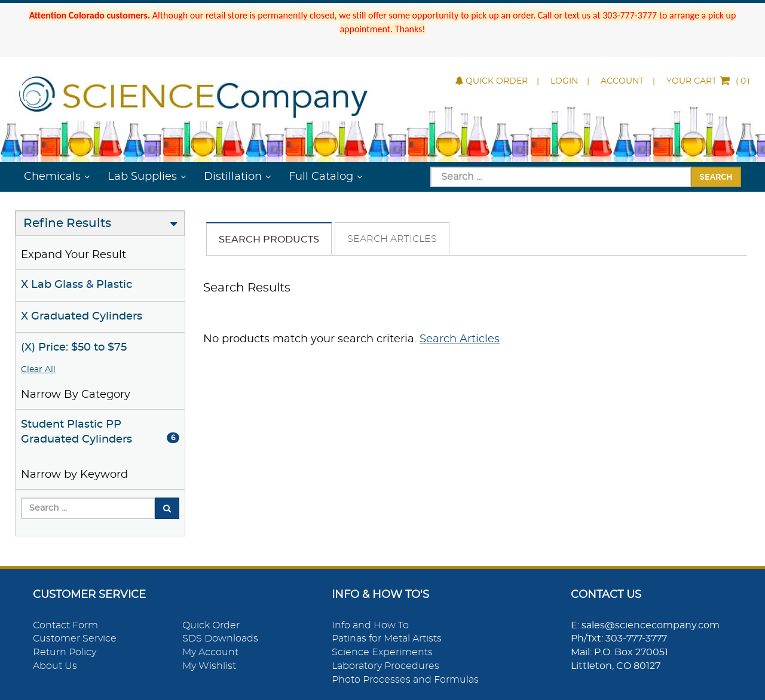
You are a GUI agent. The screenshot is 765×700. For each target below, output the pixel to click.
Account (622, 81)
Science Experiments (382, 652)
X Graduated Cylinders (82, 317)
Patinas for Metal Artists (387, 638)
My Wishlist (209, 666)
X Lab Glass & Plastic (76, 285)
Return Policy (65, 652)
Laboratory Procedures (385, 666)
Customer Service (75, 638)
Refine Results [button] (67, 223)
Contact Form (65, 625)
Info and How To (370, 625)
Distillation (233, 177)
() (708, 81)
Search (716, 176)
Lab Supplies (142, 177)
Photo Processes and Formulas (405, 680)
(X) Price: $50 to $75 (74, 348)
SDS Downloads (220, 638)
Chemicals (52, 177)
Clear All (38, 370)
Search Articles (392, 239)
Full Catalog (321, 177)
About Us (55, 666)
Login (564, 81)
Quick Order (492, 81)
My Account (210, 652)
